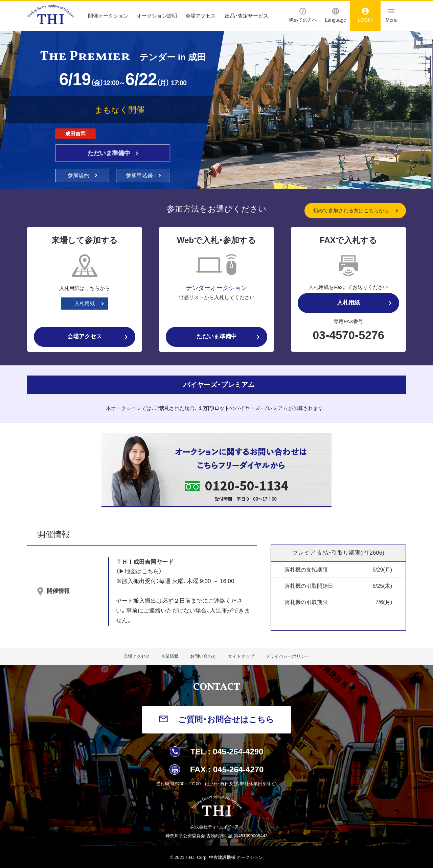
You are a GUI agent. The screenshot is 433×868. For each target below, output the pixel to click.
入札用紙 (85, 303)
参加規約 (79, 175)
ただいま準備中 (110, 153)
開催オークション (108, 16)
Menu (392, 15)
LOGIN (365, 15)
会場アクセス (201, 16)
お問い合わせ (203, 656)
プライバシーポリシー (288, 656)
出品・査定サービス (247, 16)
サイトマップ (241, 656)
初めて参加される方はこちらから (351, 210)
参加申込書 (140, 175)
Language (336, 15)
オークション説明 (157, 16)
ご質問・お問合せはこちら (226, 719)
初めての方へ (303, 15)
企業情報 (170, 656)
